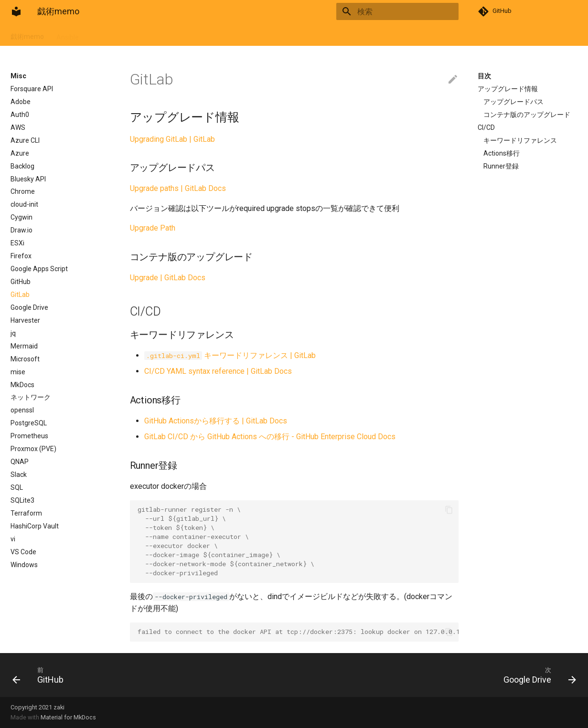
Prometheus (29, 436)
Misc (189, 34)
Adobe (21, 102)
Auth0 (20, 115)
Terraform (26, 513)
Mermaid (24, 346)
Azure (20, 153)
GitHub (21, 282)
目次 (484, 76)
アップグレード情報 (508, 89)
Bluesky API (28, 179)
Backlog (22, 166)
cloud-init (24, 204)
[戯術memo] (16, 11)
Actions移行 (502, 153)
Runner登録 (501, 166)
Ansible (68, 34)
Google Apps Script (39, 269)
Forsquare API (32, 89)
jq (13, 333)
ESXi (17, 243)
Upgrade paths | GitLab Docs (178, 188)
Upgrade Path (153, 228)
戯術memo (27, 34)
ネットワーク (31, 397)
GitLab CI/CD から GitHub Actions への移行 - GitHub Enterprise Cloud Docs (270, 437)
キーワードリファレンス (520, 140)
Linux (162, 34)
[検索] (403, 11)
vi (13, 539)
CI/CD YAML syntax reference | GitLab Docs (218, 371)
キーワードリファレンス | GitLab (230, 355)
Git (137, 34)
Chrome (23, 191)
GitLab (20, 295)
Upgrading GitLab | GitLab (172, 139)
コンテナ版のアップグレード (527, 115)
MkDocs (22, 385)
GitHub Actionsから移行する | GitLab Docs (216, 421)
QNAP (20, 462)
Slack (19, 475)
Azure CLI (25, 140)
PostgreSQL (29, 423)
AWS (18, 127)
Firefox (21, 256)
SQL (17, 487)
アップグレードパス (513, 102)
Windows (24, 565)
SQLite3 (22, 500)
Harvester (25, 320)
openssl (22, 410)
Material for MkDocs (68, 717)
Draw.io (21, 230)
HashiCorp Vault (35, 526)
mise (18, 372)
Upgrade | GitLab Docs (168, 278)
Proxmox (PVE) (33, 449)
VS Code (23, 552)
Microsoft (25, 359)
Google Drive (29, 307)
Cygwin (21, 217)
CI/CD (486, 127)
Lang (216, 34)
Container (106, 34)
